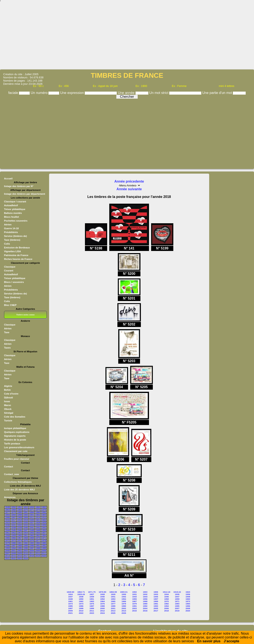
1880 (19, 512)
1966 (13, 538)
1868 (13, 510)
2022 (13, 558)
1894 (13, 515)
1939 (19, 528)
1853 (26, 507)
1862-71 (81, 592)
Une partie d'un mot (218, 93)
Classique (10, 267)
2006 (44, 551)
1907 (13, 518)
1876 (44, 510)
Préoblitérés (11, 232)
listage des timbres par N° (19, 186)
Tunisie (8, 421)
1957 (44, 533)
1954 (26, 533)
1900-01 (124, 592)
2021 (7, 558)
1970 (38, 538)
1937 (7, 528)
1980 (13, 543)
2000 (7, 551)
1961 (26, 535)
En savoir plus (209, 641)
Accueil (8, 179)
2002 (19, 551)
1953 (19, 533)
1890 (38, 512)
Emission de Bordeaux (17, 248)
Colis (7, 244)
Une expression (73, 93)
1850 (13, 507)
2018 (32, 556)
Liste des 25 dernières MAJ (19, 490)
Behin (7, 390)
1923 (7, 523)
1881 (26, 512)
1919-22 (177, 592)
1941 (32, 528)
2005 (38, 551)
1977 (38, 541)
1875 (38, 510)
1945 (13, 530)
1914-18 (167, 592)
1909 (26, 518)
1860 (38, 507)
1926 (26, 523)
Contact (9, 467)
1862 (44, 507)
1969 (32, 538)
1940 (26, 528)
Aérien (8, 225)
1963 (38, 535)
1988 (19, 546)
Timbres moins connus (25, 315)
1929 (44, 523)
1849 (7, 507)
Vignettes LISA (12, 251)
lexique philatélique (15, 428)
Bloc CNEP (10, 305)
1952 (13, 533)
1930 (7, 525)
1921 (38, 520)
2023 (19, 558)
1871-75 (92, 592)
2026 (124, 613)
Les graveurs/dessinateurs (19, 447)
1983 (32, 543)
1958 (7, 535)
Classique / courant (15, 202)
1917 (13, 520)
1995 (19, 548)
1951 (7, 533)
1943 (44, 528)
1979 (7, 543)
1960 (19, 535)
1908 (19, 518)
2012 (38, 553)
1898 (19, 515)
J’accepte (231, 641)
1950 (44, 530)
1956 (38, 533)
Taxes (7, 348)
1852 (19, 507)
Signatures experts (15, 436)
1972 (7, 541)
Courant (9, 271)
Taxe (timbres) (12, 240)
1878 (13, 512)
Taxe (7, 332)
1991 (38, 546)
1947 (26, 530)
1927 (32, 523)
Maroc (8, 405)
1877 (7, 512)
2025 (113, 613)
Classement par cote (16, 451)
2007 (7, 553)
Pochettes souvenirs (16, 221)
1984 (38, 543)
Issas (7, 401)
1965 (7, 538)
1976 (32, 541)
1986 (7, 546)
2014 (7, 556)
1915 (44, 518)
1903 (44, 515)
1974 (19, 541)
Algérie (8, 386)
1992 (44, 546)
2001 (13, 551)
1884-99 (113, 592)
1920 (32, 520)
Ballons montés (13, 213)
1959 (13, 535)
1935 (38, 525)
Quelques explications (17, 432)
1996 (26, 548)
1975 (26, 541)
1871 (32, 510)
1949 (38, 530)
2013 (44, 553)
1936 (44, 525)
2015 (13, 556)
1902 (38, 515)
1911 (32, 518)
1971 (44, 538)
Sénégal (9, 413)
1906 (7, 518)
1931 (13, 525)
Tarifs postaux (12, 444)
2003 (26, 551)
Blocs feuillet (12, 217)
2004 (32, 551)
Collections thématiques (18, 482)
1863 (7, 510)
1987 (13, 546)
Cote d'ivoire (11, 394)
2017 (26, 556)
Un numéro (40, 93)
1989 (26, 546)
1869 (19, 510)
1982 (26, 543)
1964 (44, 535)
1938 (13, 528)
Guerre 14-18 (11, 228)
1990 (32, 546)
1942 (38, 528)
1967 (19, 538)
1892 (44, 512)
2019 (38, 556)
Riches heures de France (18, 259)
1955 (32, 533)
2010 (26, 553)
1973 (13, 541)
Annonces (10, 497)
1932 (19, 525)
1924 (13, 523)
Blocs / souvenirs (14, 282)
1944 (7, 530)
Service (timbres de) (15, 236)
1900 (26, 515)
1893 (7, 515)
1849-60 (71, 592)
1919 (26, 520)
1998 (38, 548)
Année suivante (129, 189)
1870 (26, 510)
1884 (32, 512)
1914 (38, 518)
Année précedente (129, 181)
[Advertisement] (127, 36)
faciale (14, 93)
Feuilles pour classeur (17, 459)
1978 (44, 541)
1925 (19, 523)
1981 (19, 543)
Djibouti (9, 398)
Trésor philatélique (15, 209)
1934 (32, 525)
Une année (127, 93)
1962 (32, 535)
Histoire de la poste (15, 440)
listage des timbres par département (25, 194)
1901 (32, 515)
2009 (19, 553)
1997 (32, 548)
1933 (26, 525)
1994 (13, 548)
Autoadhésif (11, 205)
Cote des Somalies (15, 417)
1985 (44, 543)
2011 (32, 553)
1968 (26, 538)
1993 (7, 548)
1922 (44, 520)
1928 (38, 523)
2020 (44, 556)
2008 (13, 553)
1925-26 (81, 594)
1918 (19, 520)
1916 (7, 520)
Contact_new (12, 474)
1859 (32, 507)
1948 (32, 530)
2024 (26, 558)
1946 (19, 530)
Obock (8, 409)
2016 (19, 556)
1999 (44, 548)
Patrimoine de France (16, 255)
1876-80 (103, 592)
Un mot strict (159, 93)
